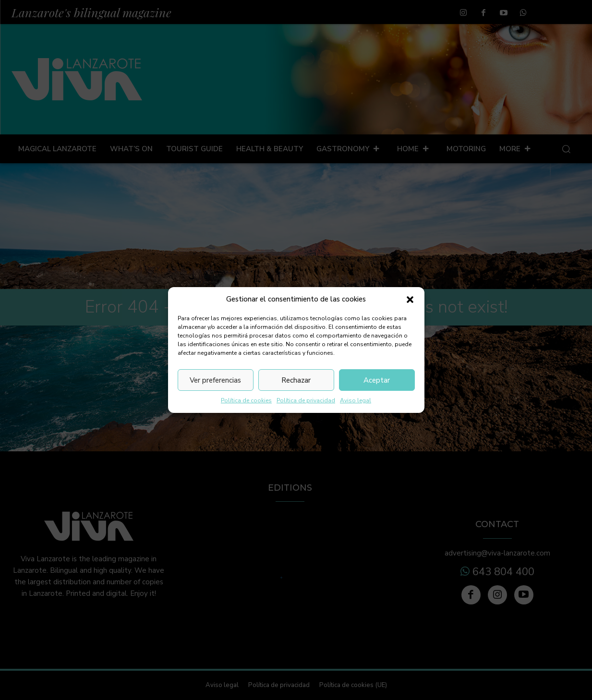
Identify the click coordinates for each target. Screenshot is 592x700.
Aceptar (377, 380)
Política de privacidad (306, 400)
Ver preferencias (215, 380)
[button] (410, 300)
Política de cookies (246, 400)
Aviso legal (356, 400)
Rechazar (296, 380)
